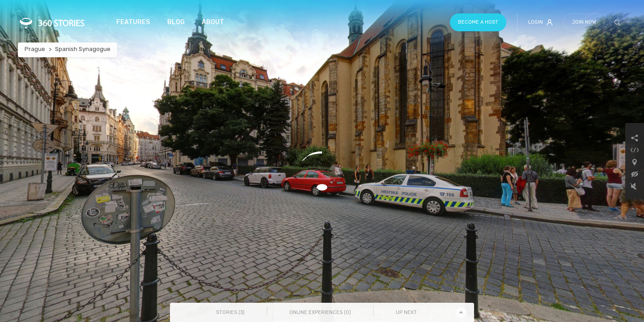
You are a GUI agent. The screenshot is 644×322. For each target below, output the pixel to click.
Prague (35, 49)
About (213, 22)
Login (540, 22)
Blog (176, 22)
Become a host (478, 22)
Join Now (584, 22)
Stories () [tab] (230, 312)
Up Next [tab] (406, 312)
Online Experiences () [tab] (320, 312)
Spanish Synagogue (83, 49)
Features (133, 22)
